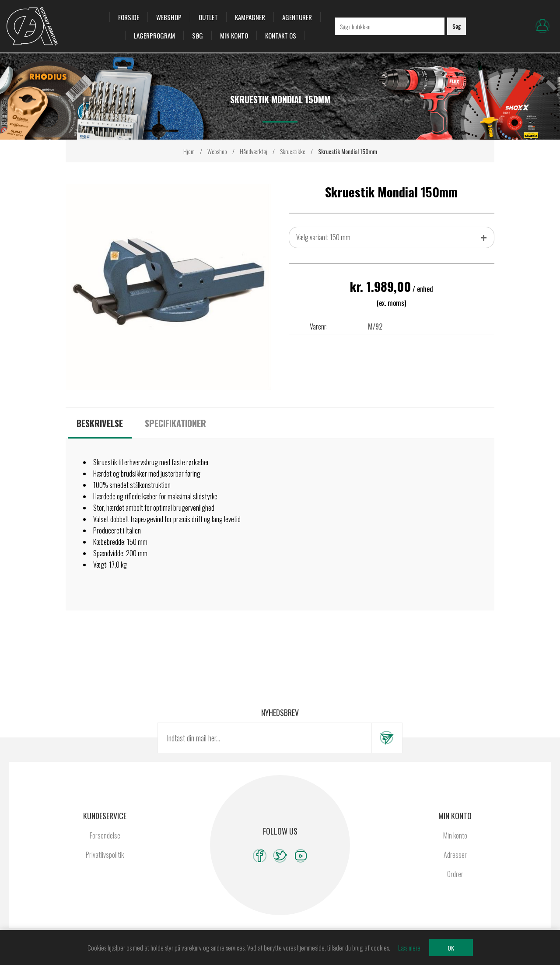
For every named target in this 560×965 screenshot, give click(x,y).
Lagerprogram (154, 35)
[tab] (100, 423)
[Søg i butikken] (390, 26)
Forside (129, 17)
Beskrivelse (100, 423)
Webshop (169, 17)
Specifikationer (175, 423)
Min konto (234, 35)
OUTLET (208, 17)
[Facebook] (260, 856)
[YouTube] (301, 856)
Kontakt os (281, 35)
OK (451, 948)
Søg (198, 35)
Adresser (455, 855)
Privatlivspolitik (105, 855)
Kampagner (250, 17)
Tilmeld (387, 738)
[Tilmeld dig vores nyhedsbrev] (265, 738)
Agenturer (297, 17)
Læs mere (409, 947)
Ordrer (455, 874)
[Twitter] (280, 856)
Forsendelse (105, 835)
